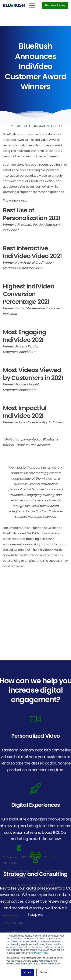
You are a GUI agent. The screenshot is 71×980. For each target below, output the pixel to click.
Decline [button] (43, 972)
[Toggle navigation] (32, 5)
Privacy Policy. (41, 953)
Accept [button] (27, 972)
